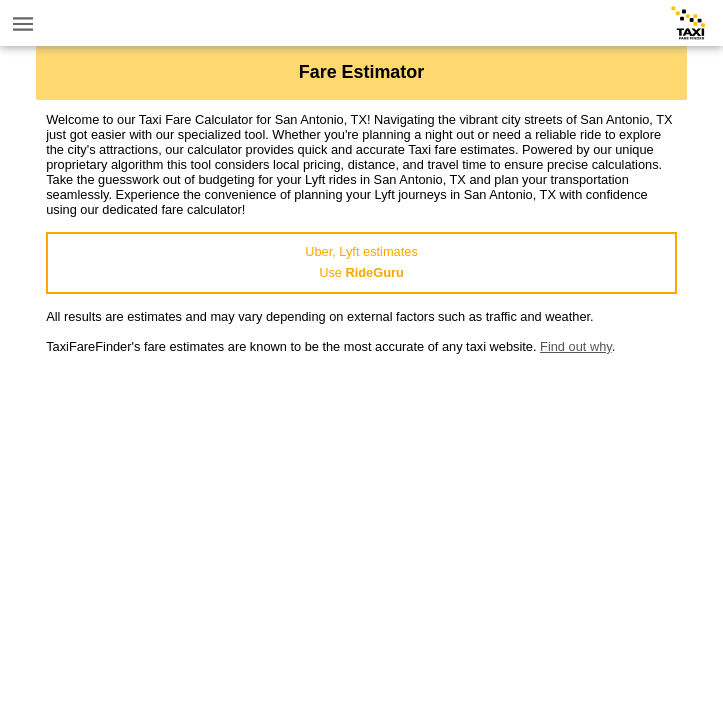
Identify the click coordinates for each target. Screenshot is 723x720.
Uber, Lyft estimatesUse (361, 262)
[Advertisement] (361, 494)
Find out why (576, 346)
